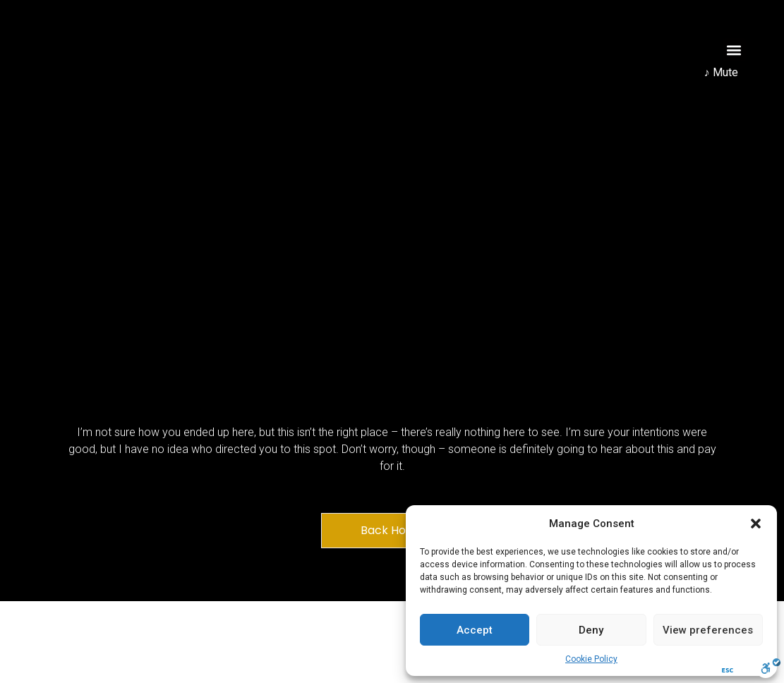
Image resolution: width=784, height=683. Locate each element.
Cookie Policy (591, 659)
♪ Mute (721, 72)
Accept (475, 630)
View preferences (708, 630)
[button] (756, 524)
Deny (591, 630)
